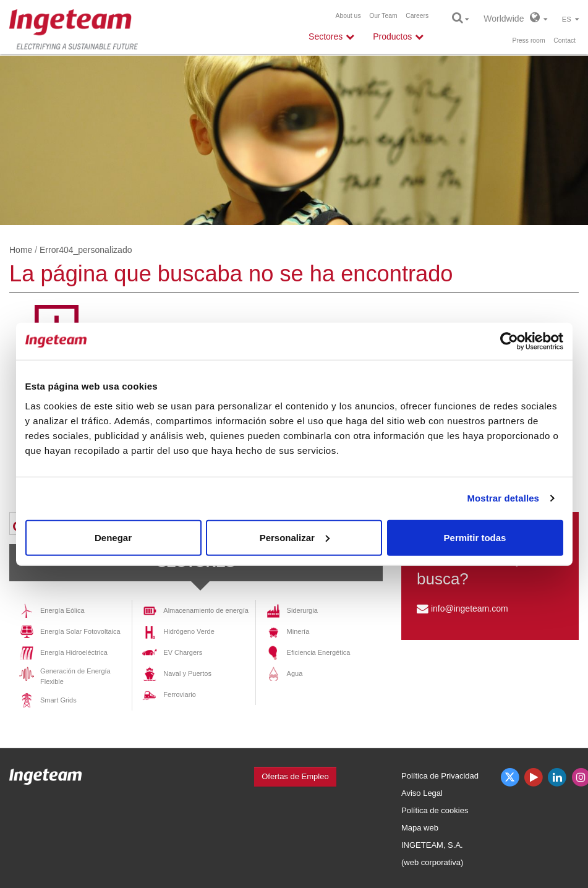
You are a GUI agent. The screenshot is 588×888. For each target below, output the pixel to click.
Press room (528, 41)
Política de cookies (435, 810)
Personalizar (295, 537)
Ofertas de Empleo (295, 776)
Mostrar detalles (503, 498)
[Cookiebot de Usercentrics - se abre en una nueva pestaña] (509, 341)
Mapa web (420, 828)
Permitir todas (475, 537)
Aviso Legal (422, 793)
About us (348, 16)
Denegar (113, 537)
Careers (417, 16)
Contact (565, 41)
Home (21, 250)
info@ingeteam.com (470, 608)
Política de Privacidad (440, 776)
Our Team (383, 16)
